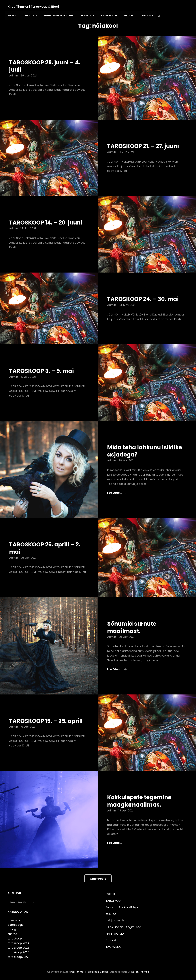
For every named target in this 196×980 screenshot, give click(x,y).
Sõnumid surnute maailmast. (132, 627)
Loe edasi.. (117, 492)
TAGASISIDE (145, 15)
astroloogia (16, 924)
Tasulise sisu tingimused (124, 927)
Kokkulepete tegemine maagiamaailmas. (140, 800)
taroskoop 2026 (19, 952)
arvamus (14, 920)
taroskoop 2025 (19, 947)
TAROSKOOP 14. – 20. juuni (47, 222)
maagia (13, 929)
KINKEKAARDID (108, 15)
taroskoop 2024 (19, 943)
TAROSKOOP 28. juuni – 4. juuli (46, 66)
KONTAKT (87, 15)
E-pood (127, 15)
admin (14, 75)
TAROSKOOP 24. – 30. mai (144, 299)
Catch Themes (140, 971)
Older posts (98, 878)
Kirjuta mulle (116, 920)
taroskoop (15, 938)
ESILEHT (12, 15)
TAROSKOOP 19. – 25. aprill (47, 720)
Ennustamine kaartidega (58, 15)
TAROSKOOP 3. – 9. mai (42, 370)
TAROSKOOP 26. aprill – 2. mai (46, 548)
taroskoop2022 (18, 956)
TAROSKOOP (30, 15)
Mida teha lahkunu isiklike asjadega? (146, 451)
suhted (12, 933)
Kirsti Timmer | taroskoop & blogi (34, 7)
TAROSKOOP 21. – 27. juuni (144, 146)
